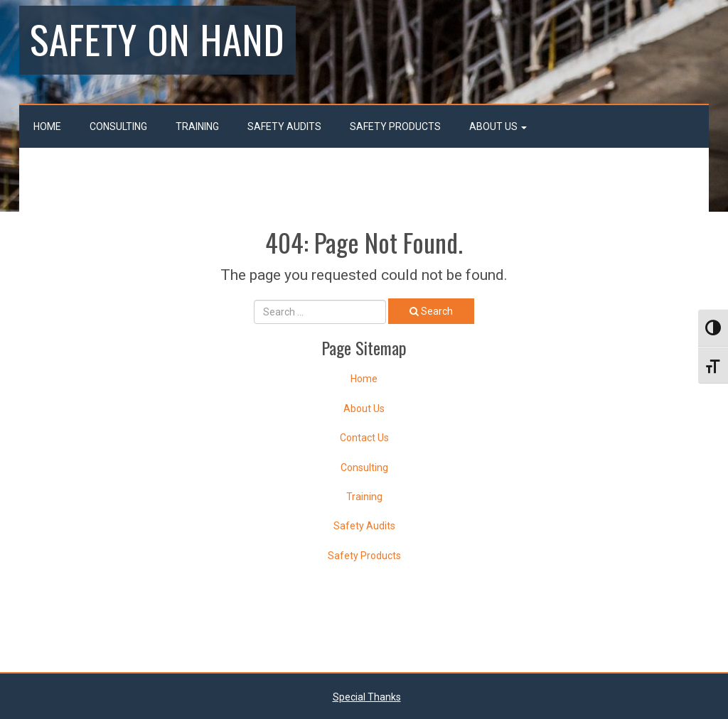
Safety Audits (284, 126)
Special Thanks (367, 697)
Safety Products (395, 126)
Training (197, 126)
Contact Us (364, 438)
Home (47, 126)
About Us (498, 126)
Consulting (118, 126)
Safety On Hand (157, 38)
